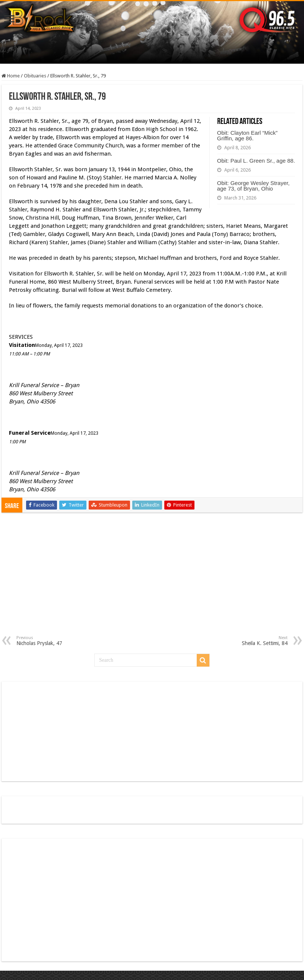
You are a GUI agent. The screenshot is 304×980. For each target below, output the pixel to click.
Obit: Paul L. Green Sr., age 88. (256, 161)
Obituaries (35, 76)
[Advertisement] (152, 580)
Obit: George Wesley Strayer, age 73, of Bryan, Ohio (254, 186)
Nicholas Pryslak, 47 (55, 641)
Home (11, 76)
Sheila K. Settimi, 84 (249, 641)
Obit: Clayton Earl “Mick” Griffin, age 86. (248, 135)
